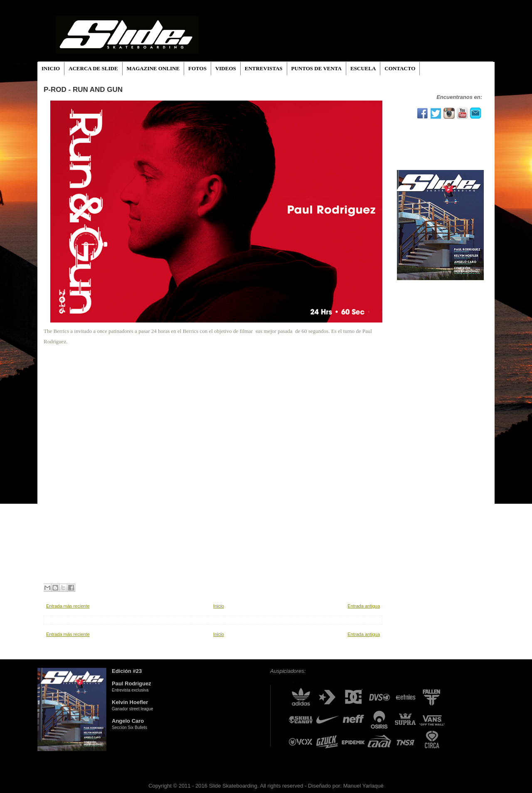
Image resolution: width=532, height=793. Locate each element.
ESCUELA (363, 68)
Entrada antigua (364, 606)
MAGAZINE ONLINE (153, 68)
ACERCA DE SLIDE (93, 68)
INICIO (51, 68)
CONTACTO (400, 68)
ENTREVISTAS (264, 68)
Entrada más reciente (68, 606)
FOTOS (197, 68)
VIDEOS (226, 68)
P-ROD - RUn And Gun (83, 90)
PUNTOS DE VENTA (316, 68)
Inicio (219, 606)
